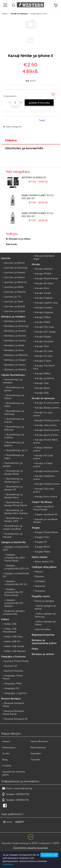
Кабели (5, 619)
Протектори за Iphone (14, 389)
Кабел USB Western (15, 651)
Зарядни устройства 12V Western (14, 603)
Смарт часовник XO (46, 514)
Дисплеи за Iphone (15, 263)
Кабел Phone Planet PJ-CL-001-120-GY (38, 215)
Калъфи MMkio (43, 373)
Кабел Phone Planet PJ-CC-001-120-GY (38, 197)
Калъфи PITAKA (43, 273)
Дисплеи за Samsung (16, 267)
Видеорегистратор (43, 635)
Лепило (39, 571)
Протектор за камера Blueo (13, 472)
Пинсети (40, 591)
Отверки (40, 581)
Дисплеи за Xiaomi (15, 277)
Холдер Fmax (42, 537)
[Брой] (15, 103)
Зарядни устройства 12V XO (16, 583)
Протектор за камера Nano (13, 496)
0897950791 (22, 800)
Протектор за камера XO (13, 488)
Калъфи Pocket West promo (45, 441)
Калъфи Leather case (46, 303)
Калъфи (36, 264)
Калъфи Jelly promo (46, 425)
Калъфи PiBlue (43, 317)
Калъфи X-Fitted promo (43, 465)
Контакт (36, 753)
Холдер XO (41, 542)
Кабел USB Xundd (14, 646)
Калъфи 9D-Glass (44, 283)
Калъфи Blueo (42, 388)
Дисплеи (6, 258)
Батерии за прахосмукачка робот (44, 642)
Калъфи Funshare (44, 341)
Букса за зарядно (45, 601)
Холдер (36, 528)
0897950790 (23, 794)
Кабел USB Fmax (14, 636)
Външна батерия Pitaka (13, 704)
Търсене (35, 759)
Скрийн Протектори (13, 375)
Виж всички (12, 244)
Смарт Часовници (42, 502)
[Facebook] (5, 806)
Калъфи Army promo (46, 496)
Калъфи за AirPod (44, 378)
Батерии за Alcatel (15, 335)
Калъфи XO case (44, 351)
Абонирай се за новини (20, 239)
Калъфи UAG (42, 383)
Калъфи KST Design (46, 332)
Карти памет (40, 557)
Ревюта (11, 140)
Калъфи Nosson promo (47, 430)
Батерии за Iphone (15, 321)
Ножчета (40, 586)
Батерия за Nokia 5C (34, 177)
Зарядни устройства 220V (16, 548)
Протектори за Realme (14, 444)
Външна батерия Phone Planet (13, 712)
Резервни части (41, 596)
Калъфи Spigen (43, 336)
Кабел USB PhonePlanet (10, 630)
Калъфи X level (43, 361)
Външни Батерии (11, 698)
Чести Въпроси (39, 741)
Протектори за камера (13, 464)
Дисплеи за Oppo (14, 301)
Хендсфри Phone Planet (13, 677)
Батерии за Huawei (15, 331)
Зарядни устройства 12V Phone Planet (14, 592)
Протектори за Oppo (14, 456)
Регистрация (38, 747)
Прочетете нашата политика (31, 848)
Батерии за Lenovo (15, 340)
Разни (35, 649)
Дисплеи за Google (15, 311)
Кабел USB (10, 624)
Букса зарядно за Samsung (45, 615)
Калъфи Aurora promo (47, 471)
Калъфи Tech (42, 346)
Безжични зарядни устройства (14, 612)
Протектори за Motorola (14, 428)
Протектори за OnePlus (14, 436)
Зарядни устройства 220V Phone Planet (15, 557)
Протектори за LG (17, 450)
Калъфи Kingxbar (44, 312)
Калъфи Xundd (43, 293)
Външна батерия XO (16, 719)
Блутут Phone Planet (17, 661)
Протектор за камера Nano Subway (16, 511)
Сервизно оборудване (44, 567)
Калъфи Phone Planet (46, 278)
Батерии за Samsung (16, 326)
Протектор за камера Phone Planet (16, 504)
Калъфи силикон (44, 307)
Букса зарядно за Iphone (45, 607)
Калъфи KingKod (44, 298)
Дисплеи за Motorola (16, 282)
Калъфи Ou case (44, 356)
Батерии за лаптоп (43, 654)
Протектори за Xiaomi (14, 397)
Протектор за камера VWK (13, 519)
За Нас (6, 753)
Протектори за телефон (13, 381)
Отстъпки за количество (24, 148)
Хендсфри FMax (13, 683)
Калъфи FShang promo (47, 420)
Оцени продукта (14, 126)
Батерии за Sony (14, 350)
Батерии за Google (15, 360)
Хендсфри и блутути (13, 656)
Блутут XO (11, 666)
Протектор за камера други (13, 480)
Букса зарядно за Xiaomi (45, 623)
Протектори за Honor (14, 404)
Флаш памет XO (44, 561)
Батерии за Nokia (14, 345)
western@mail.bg (23, 788)
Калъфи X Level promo (47, 403)
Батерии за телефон (13, 316)
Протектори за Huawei (14, 420)
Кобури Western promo (43, 449)
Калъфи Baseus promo (47, 407)
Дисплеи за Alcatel (15, 306)
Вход (5, 759)
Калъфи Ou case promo (43, 414)
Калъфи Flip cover (45, 327)
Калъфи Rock (42, 288)
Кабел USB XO (12, 641)
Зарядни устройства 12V (16, 575)
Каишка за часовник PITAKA (45, 521)
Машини (39, 576)
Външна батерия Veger (44, 257)
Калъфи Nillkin (43, 322)
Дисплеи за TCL (13, 296)
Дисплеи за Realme (15, 292)
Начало (5, 14)
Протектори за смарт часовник (13, 527)
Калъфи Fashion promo (47, 484)
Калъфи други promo (39, 14)
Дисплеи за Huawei (15, 272)
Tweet (42, 120)
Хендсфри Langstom (16, 693)
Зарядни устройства (13, 542)
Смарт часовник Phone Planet (43, 508)
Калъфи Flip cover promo (44, 490)
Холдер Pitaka (43, 551)
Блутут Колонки (14, 671)
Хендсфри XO (12, 688)
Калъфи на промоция (19, 14)
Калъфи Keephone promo (44, 477)
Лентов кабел (43, 629)
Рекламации (9, 747)
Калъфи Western (44, 269)
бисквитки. (8, 864)
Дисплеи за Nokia (14, 287)
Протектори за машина (13, 535)
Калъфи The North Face (44, 367)
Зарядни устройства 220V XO (17, 567)
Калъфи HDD (42, 393)
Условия (7, 765)
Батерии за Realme (16, 369)
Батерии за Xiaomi (15, 365)
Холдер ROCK (42, 547)
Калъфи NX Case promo (43, 457)
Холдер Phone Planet (46, 532)
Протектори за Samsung (14, 412)
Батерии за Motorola (16, 355)
